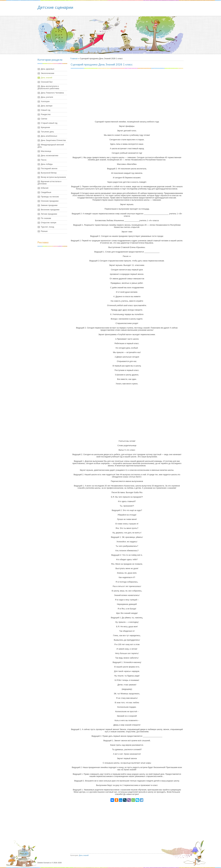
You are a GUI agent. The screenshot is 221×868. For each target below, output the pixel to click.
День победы (47, 164)
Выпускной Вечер (49, 173)
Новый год (46, 110)
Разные (44, 231)
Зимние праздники (49, 205)
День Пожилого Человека (52, 93)
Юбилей (45, 188)
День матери (47, 106)
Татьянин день (47, 132)
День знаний (47, 78)
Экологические (48, 73)
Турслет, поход (47, 227)
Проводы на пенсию (50, 197)
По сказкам (46, 218)
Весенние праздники (50, 210)
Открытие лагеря (49, 223)
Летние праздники (49, 214)
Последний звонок (49, 168)
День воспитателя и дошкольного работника (48, 87)
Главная (74, 58)
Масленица (46, 151)
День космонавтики (50, 155)
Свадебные (46, 192)
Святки (44, 119)
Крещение (45, 127)
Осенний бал (47, 82)
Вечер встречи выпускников (53, 177)
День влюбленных (49, 136)
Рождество (46, 114)
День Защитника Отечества (53, 140)
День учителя (47, 97)
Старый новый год (49, 123)
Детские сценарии (55, 7)
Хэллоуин (45, 101)
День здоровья (47, 69)
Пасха (44, 160)
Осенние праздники (50, 201)
